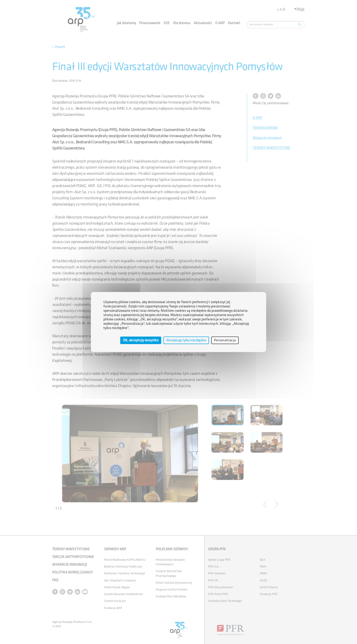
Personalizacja (225, 340)
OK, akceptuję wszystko (141, 340)
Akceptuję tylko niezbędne (186, 340)
